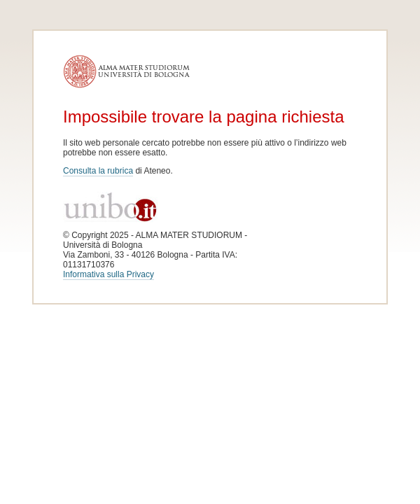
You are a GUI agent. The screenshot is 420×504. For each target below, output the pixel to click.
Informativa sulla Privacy (108, 274)
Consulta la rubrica (98, 171)
